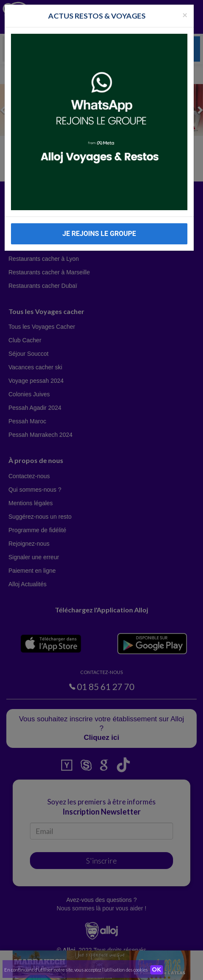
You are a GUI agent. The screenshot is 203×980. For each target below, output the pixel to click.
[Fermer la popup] (185, 15)
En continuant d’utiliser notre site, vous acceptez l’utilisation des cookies (76, 970)
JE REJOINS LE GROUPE (99, 234)
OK (157, 970)
